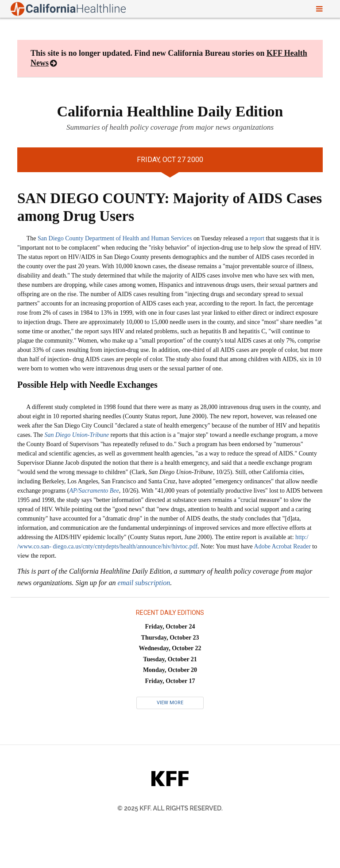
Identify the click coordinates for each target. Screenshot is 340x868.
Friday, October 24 (170, 627)
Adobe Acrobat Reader (282, 546)
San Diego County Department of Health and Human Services (115, 238)
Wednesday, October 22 (170, 648)
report (257, 238)
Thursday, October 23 (170, 638)
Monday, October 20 (170, 670)
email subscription (144, 583)
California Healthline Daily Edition (170, 111)
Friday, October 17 (170, 681)
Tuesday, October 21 (170, 659)
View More (170, 703)
